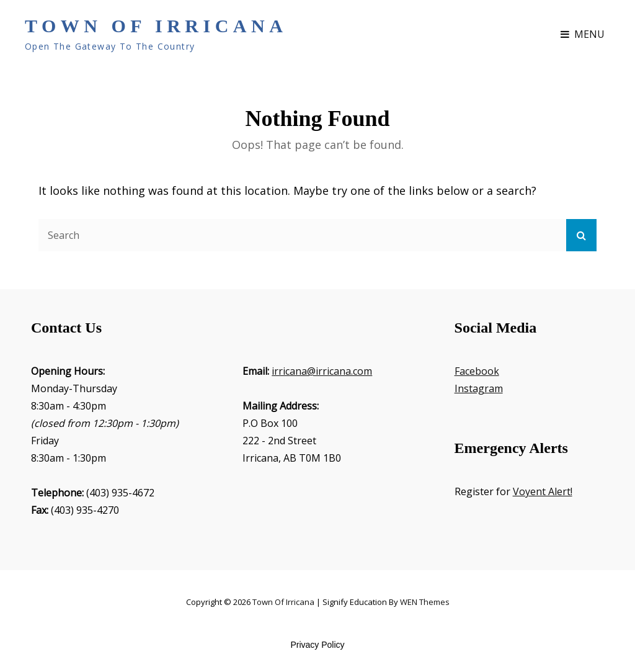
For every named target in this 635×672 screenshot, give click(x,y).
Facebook (477, 371)
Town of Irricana (156, 26)
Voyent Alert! (543, 491)
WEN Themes (425, 602)
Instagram (479, 388)
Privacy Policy (317, 645)
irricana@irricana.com (322, 371)
